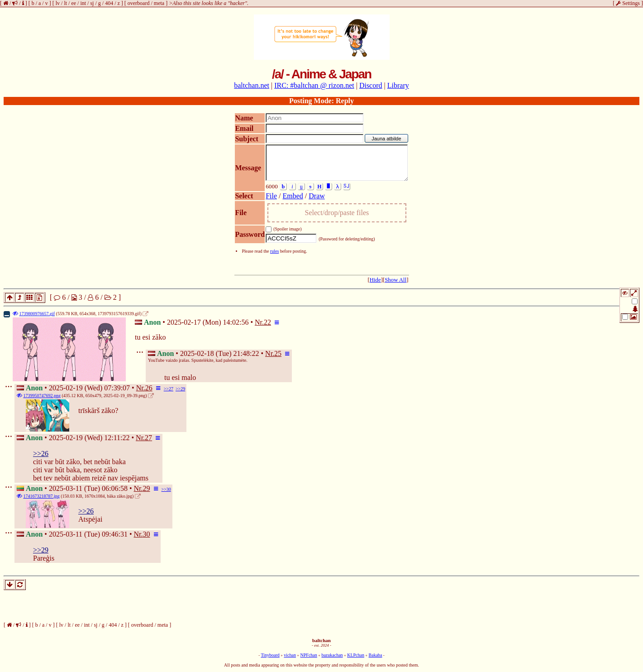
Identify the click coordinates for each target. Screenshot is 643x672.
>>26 (41, 454)
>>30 (166, 489)
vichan (290, 655)
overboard (139, 3)
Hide (375, 280)
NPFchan (309, 655)
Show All (395, 280)
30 (147, 534)
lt (65, 3)
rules (274, 251)
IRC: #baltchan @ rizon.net (314, 85)
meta (159, 3)
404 (109, 3)
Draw (317, 196)
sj (92, 3)
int (83, 3)
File (271, 196)
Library (398, 85)
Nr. (259, 322)
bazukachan (332, 655)
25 (278, 353)
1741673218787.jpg (42, 496)
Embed (293, 196)
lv (58, 3)
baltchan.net (252, 85)
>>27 (169, 389)
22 (267, 322)
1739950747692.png (42, 396)
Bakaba (376, 655)
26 (149, 388)
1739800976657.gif (37, 314)
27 (148, 438)
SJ (346, 186)
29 (147, 488)
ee (74, 3)
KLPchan (356, 655)
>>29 (180, 389)
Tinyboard (270, 655)
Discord (371, 85)
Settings (628, 3)
